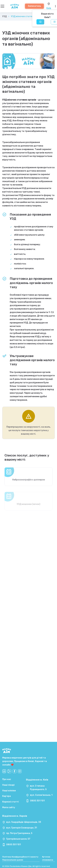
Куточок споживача (48, 858)
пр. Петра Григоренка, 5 (19, 833)
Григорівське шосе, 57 (18, 839)
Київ (49, 8)
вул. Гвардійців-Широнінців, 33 (24, 822)
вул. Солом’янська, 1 (41, 795)
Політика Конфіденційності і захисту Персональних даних (20, 858)
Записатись (34, 6)
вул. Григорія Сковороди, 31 (22, 828)
